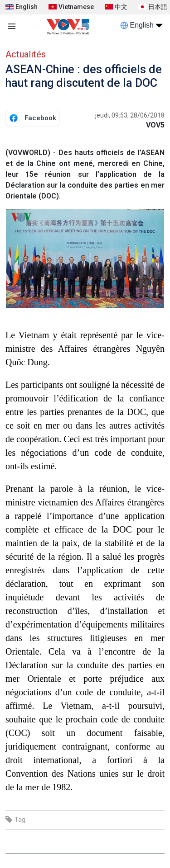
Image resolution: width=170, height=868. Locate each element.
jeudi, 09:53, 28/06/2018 (130, 115)
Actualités (26, 54)
